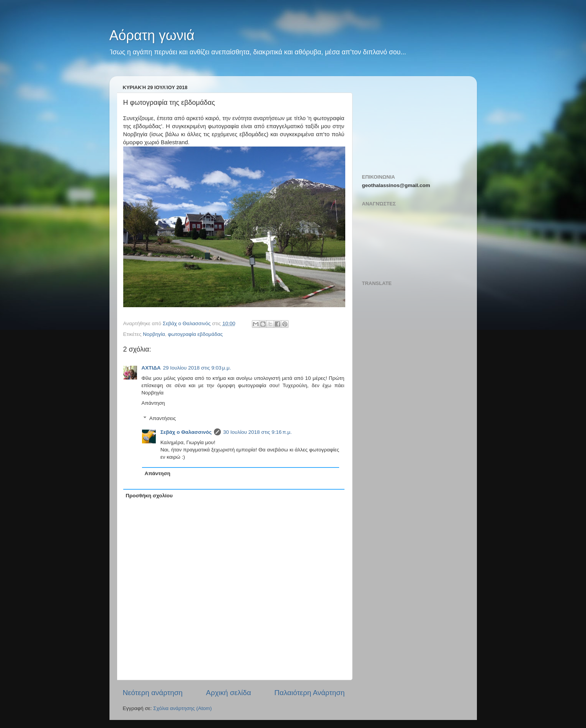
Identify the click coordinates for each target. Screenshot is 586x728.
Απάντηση (153, 403)
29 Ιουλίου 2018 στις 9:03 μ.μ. (197, 368)
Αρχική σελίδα (229, 693)
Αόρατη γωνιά (152, 35)
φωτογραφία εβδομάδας (196, 334)
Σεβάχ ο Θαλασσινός (186, 432)
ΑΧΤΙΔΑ (151, 368)
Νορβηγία (154, 334)
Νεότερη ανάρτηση (153, 693)
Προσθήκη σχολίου (149, 496)
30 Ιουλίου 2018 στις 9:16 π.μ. (257, 432)
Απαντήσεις (162, 418)
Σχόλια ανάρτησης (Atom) (182, 708)
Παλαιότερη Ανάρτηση (310, 693)
